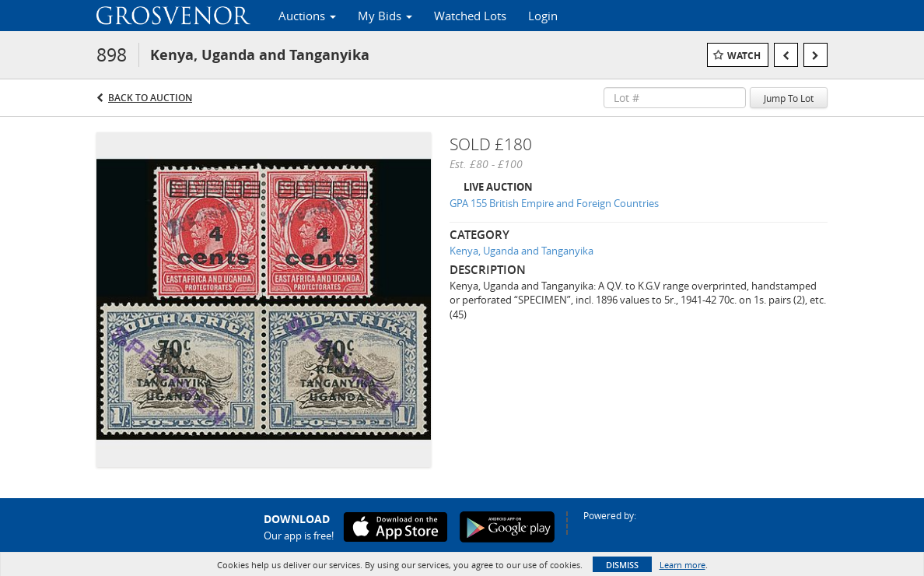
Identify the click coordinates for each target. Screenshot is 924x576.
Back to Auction (150, 98)
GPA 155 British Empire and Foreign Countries (554, 203)
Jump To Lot (789, 98)
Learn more (682, 565)
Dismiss (622, 565)
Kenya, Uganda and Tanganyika (521, 251)
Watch (744, 56)
